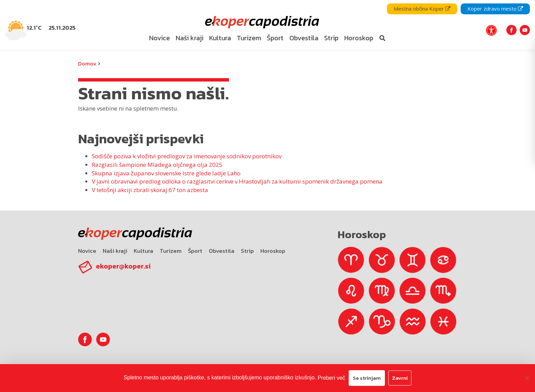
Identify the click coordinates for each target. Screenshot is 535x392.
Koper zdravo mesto (495, 9)
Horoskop (273, 251)
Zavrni (400, 378)
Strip (247, 251)
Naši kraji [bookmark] (190, 38)
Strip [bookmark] (331, 38)
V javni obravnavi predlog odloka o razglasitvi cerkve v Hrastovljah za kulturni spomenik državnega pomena (237, 181)
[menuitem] (159, 38)
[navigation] (267, 25)
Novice (87, 251)
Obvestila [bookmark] (304, 38)
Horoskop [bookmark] (359, 38)
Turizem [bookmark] (249, 38)
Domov (87, 63)
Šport (195, 251)
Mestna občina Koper (422, 9)
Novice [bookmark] (160, 38)
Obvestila (222, 251)
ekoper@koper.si (123, 266)
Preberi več (331, 378)
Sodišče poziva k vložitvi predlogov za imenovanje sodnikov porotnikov (187, 156)
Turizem (171, 251)
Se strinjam (367, 378)
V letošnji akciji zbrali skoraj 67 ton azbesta (150, 190)
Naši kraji (115, 251)
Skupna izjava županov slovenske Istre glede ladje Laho (166, 173)
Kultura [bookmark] (220, 38)
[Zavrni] (526, 378)
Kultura (143, 251)
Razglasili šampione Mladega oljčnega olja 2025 (157, 165)
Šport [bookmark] (275, 38)
